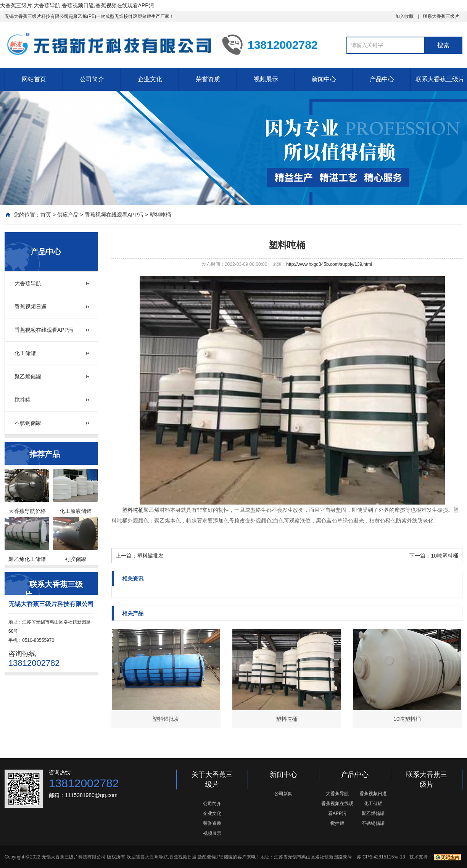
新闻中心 (324, 79)
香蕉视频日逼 (31, 307)
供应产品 (68, 215)
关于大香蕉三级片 (212, 780)
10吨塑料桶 (444, 556)
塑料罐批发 (150, 556)
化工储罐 (25, 353)
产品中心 (382, 79)
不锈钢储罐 (28, 423)
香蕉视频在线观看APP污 (114, 215)
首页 (46, 215)
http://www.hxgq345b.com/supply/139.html (329, 264)
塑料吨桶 (160, 215)
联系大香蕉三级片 (441, 16)
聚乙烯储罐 (28, 376)
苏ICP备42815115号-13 (381, 857)
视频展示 (266, 79)
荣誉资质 (208, 79)
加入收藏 (404, 16)
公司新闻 (283, 794)
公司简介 (92, 79)
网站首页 (34, 79)
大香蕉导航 (28, 283)
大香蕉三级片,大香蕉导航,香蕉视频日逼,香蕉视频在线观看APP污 (77, 5)
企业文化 (150, 79)
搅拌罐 (23, 400)
